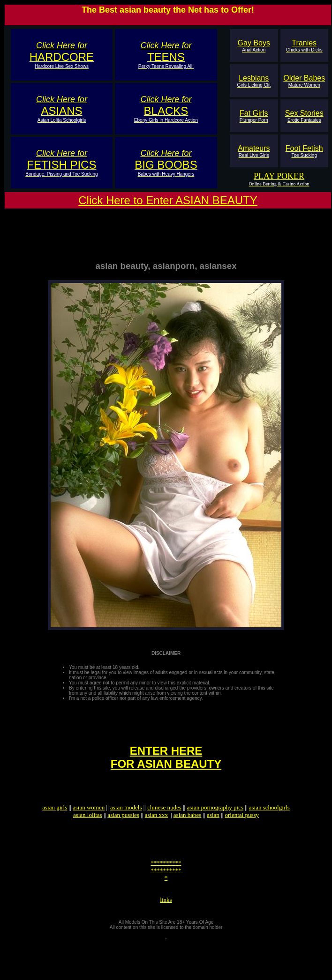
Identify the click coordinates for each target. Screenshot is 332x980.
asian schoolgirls (269, 824)
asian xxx (156, 832)
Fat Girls (254, 116)
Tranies (304, 46)
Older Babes (304, 81)
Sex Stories (304, 116)
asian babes (188, 832)
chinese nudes (164, 824)
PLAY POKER (279, 176)
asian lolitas (88, 832)
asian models (126, 824)
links (166, 926)
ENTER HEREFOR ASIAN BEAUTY (166, 770)
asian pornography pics (215, 824)
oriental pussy (242, 832)
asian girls (55, 824)
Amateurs (254, 151)
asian (213, 832)
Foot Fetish (304, 151)
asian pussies (123, 832)
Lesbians (254, 81)
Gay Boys (254, 46)
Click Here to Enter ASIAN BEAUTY (168, 200)
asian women (89, 824)
